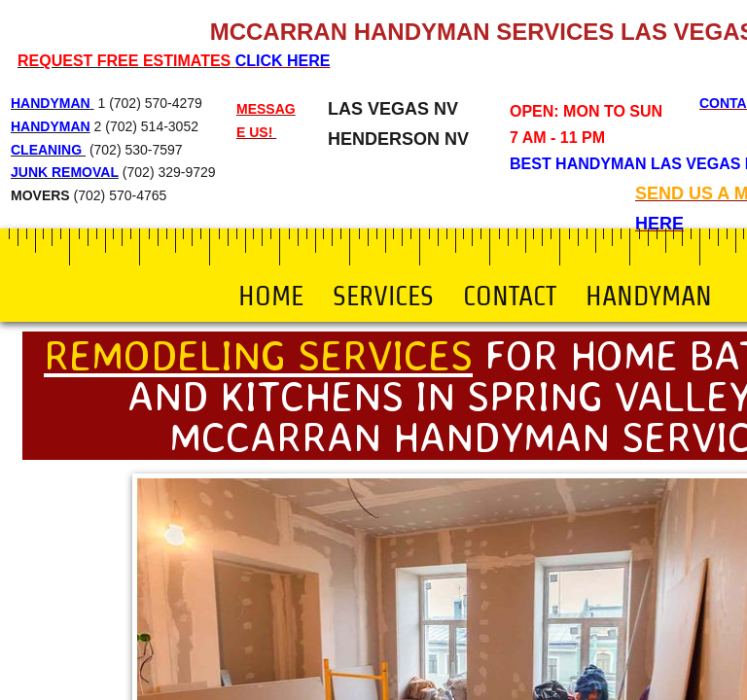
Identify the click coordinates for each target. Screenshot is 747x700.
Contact (510, 296)
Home (271, 296)
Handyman (649, 296)
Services (383, 296)
